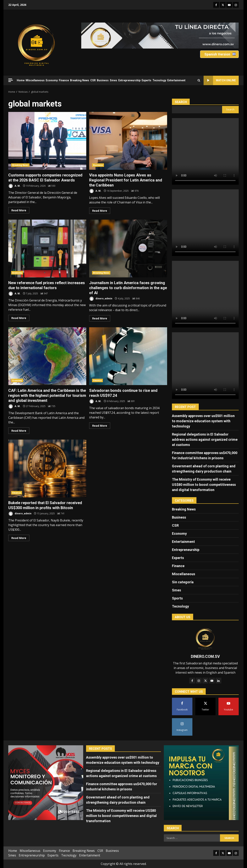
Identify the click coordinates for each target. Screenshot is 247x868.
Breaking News (80, 80)
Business (103, 80)
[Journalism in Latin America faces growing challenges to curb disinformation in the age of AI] (136, 298)
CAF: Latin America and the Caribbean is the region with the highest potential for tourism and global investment (47, 356)
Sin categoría (183, 582)
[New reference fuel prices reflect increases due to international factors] (44, 293)
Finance (64, 80)
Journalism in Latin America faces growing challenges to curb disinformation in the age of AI (128, 248)
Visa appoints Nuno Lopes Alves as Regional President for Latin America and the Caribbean (128, 141)
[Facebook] (192, 681)
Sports (177, 598)
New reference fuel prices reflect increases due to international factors (47, 248)
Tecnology (159, 80)
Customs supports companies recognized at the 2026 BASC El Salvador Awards (47, 141)
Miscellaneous (35, 80)
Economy (52, 80)
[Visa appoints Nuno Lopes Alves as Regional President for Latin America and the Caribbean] (135, 191)
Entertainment (176, 80)
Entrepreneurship (129, 80)
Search (181, 102)
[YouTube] (212, 681)
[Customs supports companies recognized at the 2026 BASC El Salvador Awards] (52, 186)
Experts (146, 80)
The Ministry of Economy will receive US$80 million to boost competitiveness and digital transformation (204, 485)
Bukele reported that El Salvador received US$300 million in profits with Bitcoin (47, 468)
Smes (113, 80)
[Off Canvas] (11, 80)
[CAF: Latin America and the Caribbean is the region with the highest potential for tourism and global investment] (52, 406)
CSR (93, 80)
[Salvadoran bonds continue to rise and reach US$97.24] (131, 401)
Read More (19, 210)
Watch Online (220, 80)
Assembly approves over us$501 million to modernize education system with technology (203, 421)
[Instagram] (199, 681)
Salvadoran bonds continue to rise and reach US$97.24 (128, 356)
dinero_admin (101, 299)
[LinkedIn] (218, 681)
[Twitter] (205, 681)
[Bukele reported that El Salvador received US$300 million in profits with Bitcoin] (61, 513)
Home (21, 80)
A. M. (14, 186)
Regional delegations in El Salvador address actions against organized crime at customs (205, 439)
